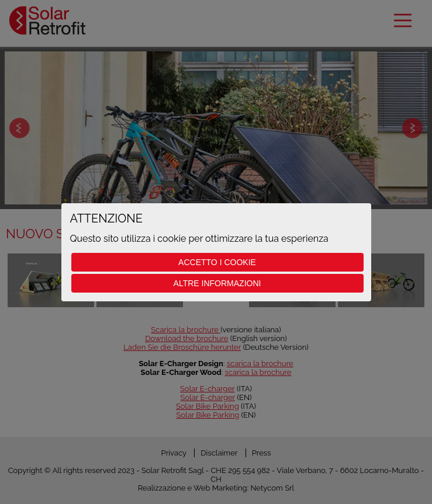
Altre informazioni (217, 283)
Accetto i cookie (217, 262)
